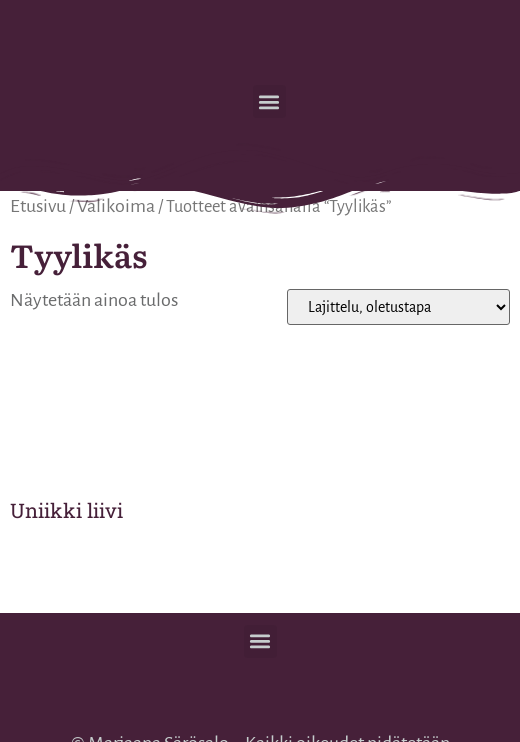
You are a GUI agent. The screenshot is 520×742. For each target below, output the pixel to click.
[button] (269, 101)
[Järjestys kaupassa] (398, 307)
